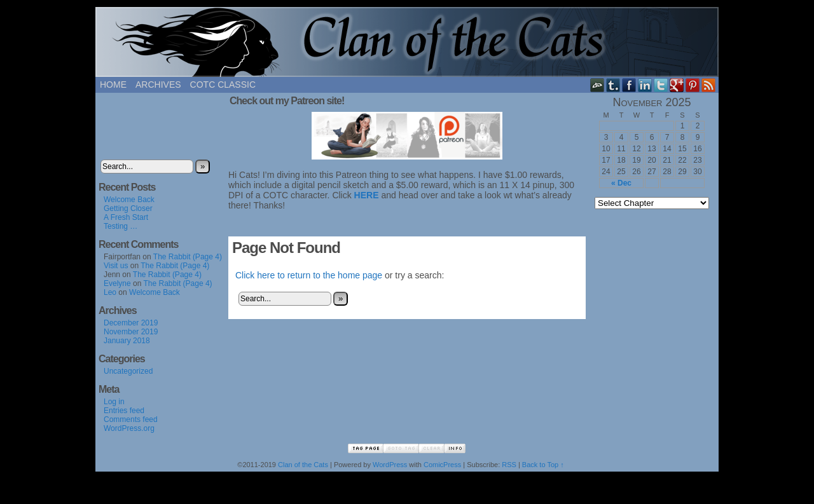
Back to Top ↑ (543, 470)
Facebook (629, 85)
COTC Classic (223, 85)
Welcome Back (129, 205)
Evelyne (117, 289)
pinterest (693, 85)
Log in (114, 407)
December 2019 (131, 328)
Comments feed (131, 425)
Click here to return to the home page (309, 275)
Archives (158, 85)
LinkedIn (645, 85)
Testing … (121, 231)
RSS (709, 85)
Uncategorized (128, 376)
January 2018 (127, 346)
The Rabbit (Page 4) (188, 262)
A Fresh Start (126, 222)
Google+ (677, 85)
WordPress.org (129, 433)
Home (113, 85)
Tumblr (613, 85)
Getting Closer (128, 214)
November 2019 (131, 337)
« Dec (621, 183)
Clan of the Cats (407, 42)
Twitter (661, 85)
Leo (110, 297)
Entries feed (124, 416)
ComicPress (442, 470)
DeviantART (597, 85)
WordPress (390, 470)
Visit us (116, 271)
